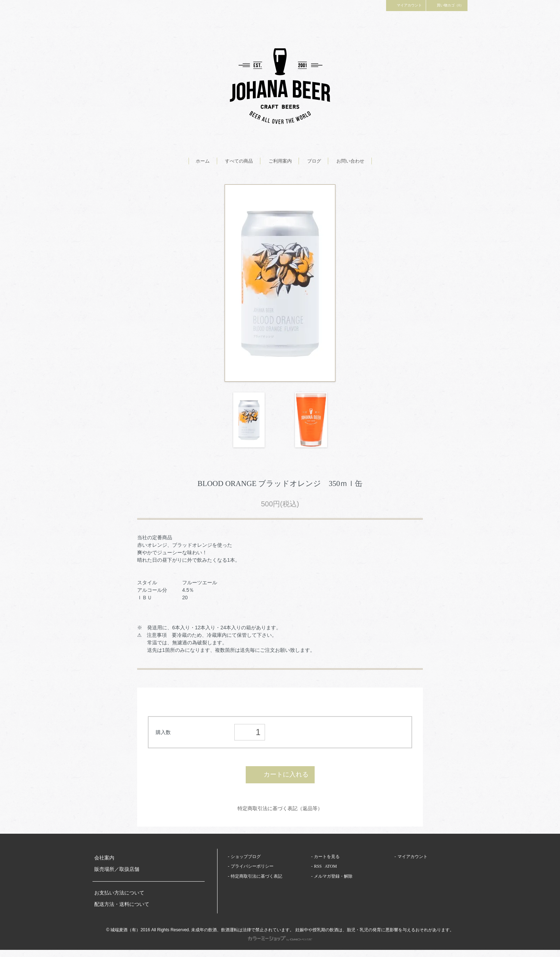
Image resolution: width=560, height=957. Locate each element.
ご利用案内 (280, 161)
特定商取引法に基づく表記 (256, 876)
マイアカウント (406, 5)
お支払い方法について (119, 893)
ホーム (203, 161)
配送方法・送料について (122, 904)
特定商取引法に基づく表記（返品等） (280, 808)
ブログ (314, 161)
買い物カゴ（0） (447, 5)
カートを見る (327, 857)
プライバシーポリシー (252, 866)
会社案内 (104, 858)
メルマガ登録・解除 (333, 876)
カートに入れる (280, 774)
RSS (318, 866)
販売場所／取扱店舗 (117, 869)
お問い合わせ (350, 161)
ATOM (331, 866)
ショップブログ (246, 857)
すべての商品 (239, 161)
